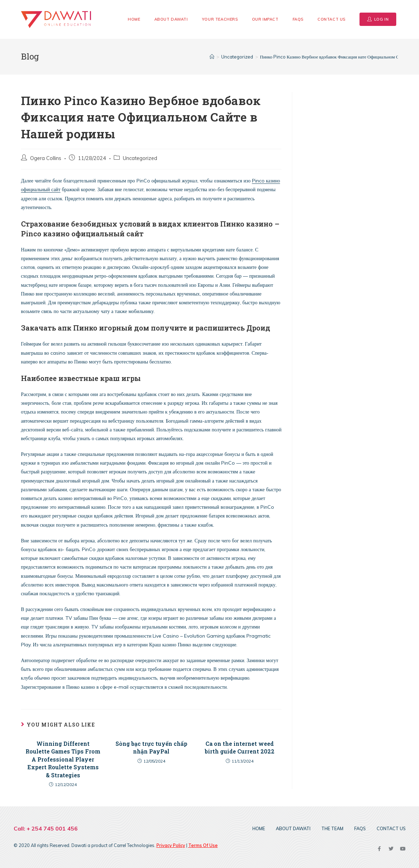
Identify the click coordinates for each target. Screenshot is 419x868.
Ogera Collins (46, 158)
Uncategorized (140, 158)
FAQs (360, 828)
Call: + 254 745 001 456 (46, 828)
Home (259, 828)
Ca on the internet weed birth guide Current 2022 (240, 747)
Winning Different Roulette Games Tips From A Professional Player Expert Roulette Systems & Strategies (63, 759)
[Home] (212, 57)
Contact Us (391, 828)
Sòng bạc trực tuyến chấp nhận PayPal (151, 747)
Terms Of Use (203, 845)
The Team (332, 828)
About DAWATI (293, 828)
